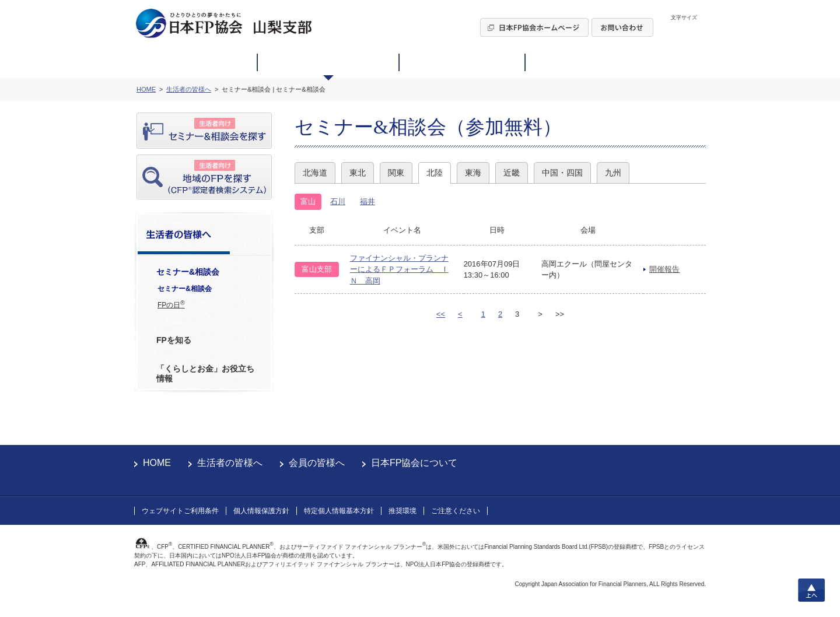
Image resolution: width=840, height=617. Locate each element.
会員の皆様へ (317, 463)
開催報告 (664, 269)
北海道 (315, 173)
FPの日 (171, 304)
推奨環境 (402, 511)
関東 (396, 173)
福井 (367, 201)
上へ (811, 590)
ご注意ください (456, 511)
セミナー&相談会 (185, 289)
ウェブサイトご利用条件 (180, 511)
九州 (613, 173)
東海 (473, 173)
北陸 (435, 173)
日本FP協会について (414, 463)
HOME (157, 463)
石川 (338, 201)
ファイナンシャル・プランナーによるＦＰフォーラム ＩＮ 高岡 (399, 269)
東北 (358, 173)
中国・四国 (562, 173)
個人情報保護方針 (261, 511)
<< (441, 314)
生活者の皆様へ (230, 463)
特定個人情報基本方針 (339, 511)
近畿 (512, 173)
